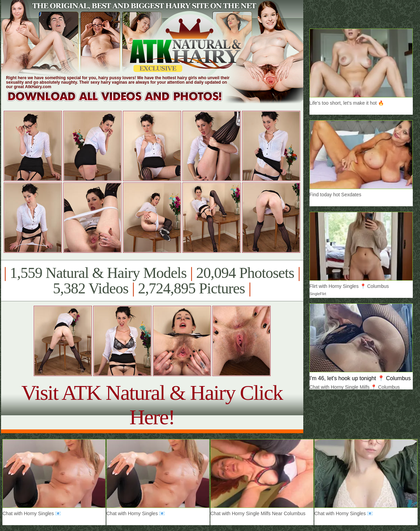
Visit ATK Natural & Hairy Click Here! (152, 405)
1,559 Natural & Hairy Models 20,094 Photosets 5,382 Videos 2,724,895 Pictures (152, 281)
